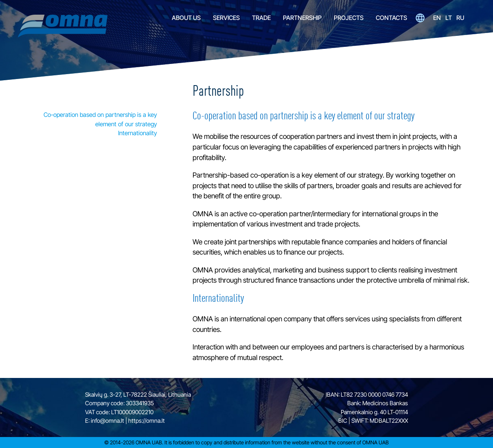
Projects (349, 18)
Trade (261, 18)
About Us (186, 18)
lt (449, 18)
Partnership (302, 18)
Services (226, 18)
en (437, 18)
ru (460, 18)
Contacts (391, 18)
